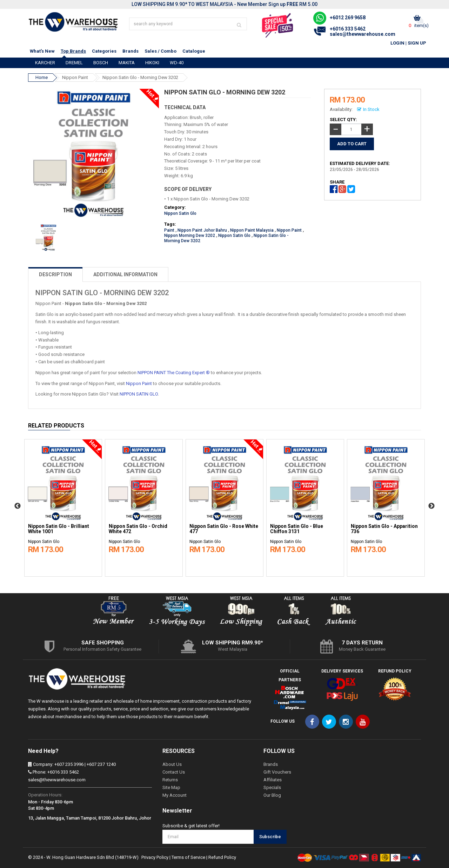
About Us (172, 764)
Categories (104, 51)
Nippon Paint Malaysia (252, 230)
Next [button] (431, 506)
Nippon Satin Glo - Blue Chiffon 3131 (297, 529)
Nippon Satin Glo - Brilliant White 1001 (59, 529)
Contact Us (174, 772)
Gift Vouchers (277, 772)
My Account (175, 795)
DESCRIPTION (55, 274)
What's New (42, 51)
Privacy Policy (155, 857)
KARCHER (45, 63)
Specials (272, 787)
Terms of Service (188, 857)
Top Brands (73, 51)
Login (397, 43)
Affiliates (273, 780)
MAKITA (127, 63)
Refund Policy (222, 857)
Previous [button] (18, 506)
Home (42, 77)
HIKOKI (152, 63)
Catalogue (194, 51)
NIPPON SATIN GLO (139, 394)
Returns (170, 780)
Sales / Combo (160, 51)
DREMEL (74, 63)
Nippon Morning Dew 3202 (190, 236)
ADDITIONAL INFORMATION (125, 274)
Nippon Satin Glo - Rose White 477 (224, 529)
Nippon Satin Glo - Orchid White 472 (138, 529)
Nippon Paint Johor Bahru (202, 230)
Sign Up (417, 43)
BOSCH (101, 63)
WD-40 (177, 63)
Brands (130, 51)
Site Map (171, 787)
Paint (169, 230)
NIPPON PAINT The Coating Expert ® (174, 373)
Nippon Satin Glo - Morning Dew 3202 (140, 77)
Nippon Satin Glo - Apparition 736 (384, 529)
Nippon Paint (75, 77)
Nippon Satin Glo (180, 213)
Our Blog (272, 795)
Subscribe (270, 837)
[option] (63, 506)
